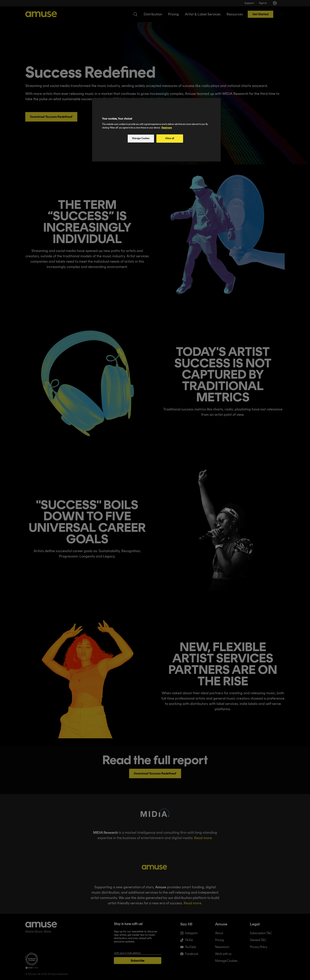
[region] (156, 130)
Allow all (170, 138)
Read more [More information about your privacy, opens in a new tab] (167, 128)
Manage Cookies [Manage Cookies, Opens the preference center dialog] (141, 138)
